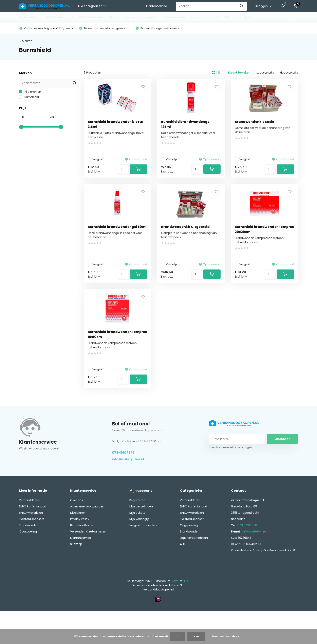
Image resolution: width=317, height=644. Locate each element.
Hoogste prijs (289, 73)
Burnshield (29, 97)
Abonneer (282, 439)
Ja (178, 636)
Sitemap (76, 544)
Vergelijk (96, 159)
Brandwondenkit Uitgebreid (185, 227)
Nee (196, 636)
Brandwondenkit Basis (254, 122)
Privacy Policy (80, 519)
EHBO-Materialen (92, 17)
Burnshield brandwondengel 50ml (117, 227)
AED (226, 17)
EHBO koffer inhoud (60, 17)
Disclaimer (78, 513)
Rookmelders (244, 17)
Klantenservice (157, 6)
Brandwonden (174, 17)
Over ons (77, 500)
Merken (27, 41)
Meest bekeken (239, 73)
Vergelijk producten (143, 525)
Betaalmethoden (82, 525)
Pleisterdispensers (32, 519)
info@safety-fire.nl (128, 459)
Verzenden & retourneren (88, 531)
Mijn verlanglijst (140, 519)
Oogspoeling (150, 17)
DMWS (175, 581)
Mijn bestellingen (141, 506)
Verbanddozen (30, 17)
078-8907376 (123, 453)
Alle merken (30, 92)
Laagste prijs (265, 73)
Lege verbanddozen (204, 17)
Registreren (137, 500)
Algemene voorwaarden (87, 506)
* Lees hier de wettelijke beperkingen (230, 447)
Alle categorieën (92, 6)
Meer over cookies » (225, 636)
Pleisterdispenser (122, 17)
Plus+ (186, 581)
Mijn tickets (137, 513)
